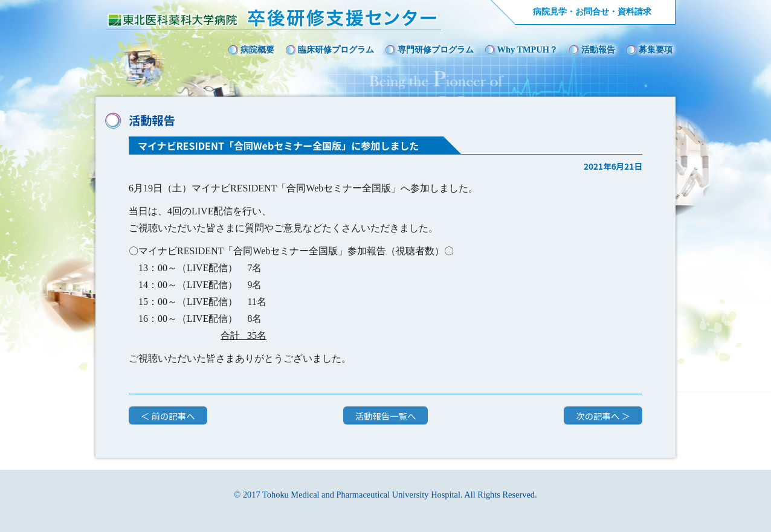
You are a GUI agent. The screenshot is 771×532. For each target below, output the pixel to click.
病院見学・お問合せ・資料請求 (592, 11)
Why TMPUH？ (527, 50)
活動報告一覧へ (386, 416)
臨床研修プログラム (336, 50)
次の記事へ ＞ (603, 416)
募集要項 (656, 50)
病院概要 (257, 50)
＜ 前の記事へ (168, 416)
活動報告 (598, 50)
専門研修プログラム (436, 50)
